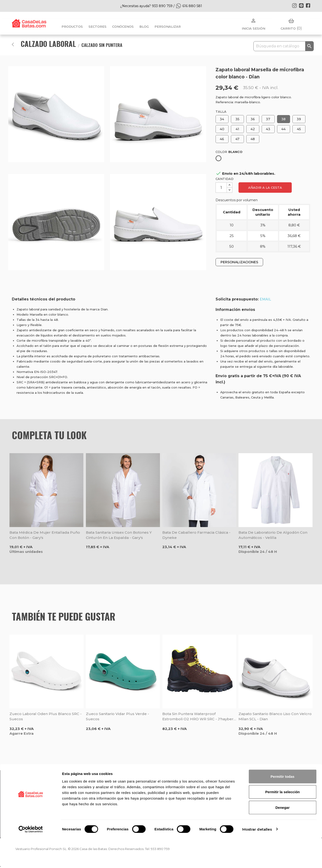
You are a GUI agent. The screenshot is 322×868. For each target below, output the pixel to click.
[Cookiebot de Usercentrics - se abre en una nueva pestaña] (31, 859)
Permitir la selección (282, 821)
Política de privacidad (184, 784)
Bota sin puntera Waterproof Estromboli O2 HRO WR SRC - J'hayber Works (198, 717)
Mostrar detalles (257, 859)
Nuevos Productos (32, 784)
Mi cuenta (124, 790)
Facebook (308, 5)
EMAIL (265, 299)
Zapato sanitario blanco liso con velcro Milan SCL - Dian (275, 716)
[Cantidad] (221, 188)
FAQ (119, 784)
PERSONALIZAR (168, 27)
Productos (72, 27)
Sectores (97, 27)
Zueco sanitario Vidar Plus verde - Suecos (117, 716)
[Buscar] (284, 46)
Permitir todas (283, 806)
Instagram (294, 5)
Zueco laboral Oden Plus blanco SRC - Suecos (46, 716)
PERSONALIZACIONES (239, 262)
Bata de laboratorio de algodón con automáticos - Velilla (273, 535)
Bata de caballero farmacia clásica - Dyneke (196, 535)
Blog (69, 790)
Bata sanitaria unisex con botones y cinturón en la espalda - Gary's (119, 535)
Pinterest (301, 5)
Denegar (282, 837)
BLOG (144, 27)
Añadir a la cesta (265, 188)
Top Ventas (26, 790)
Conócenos (123, 27)
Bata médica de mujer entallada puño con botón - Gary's (45, 535)
